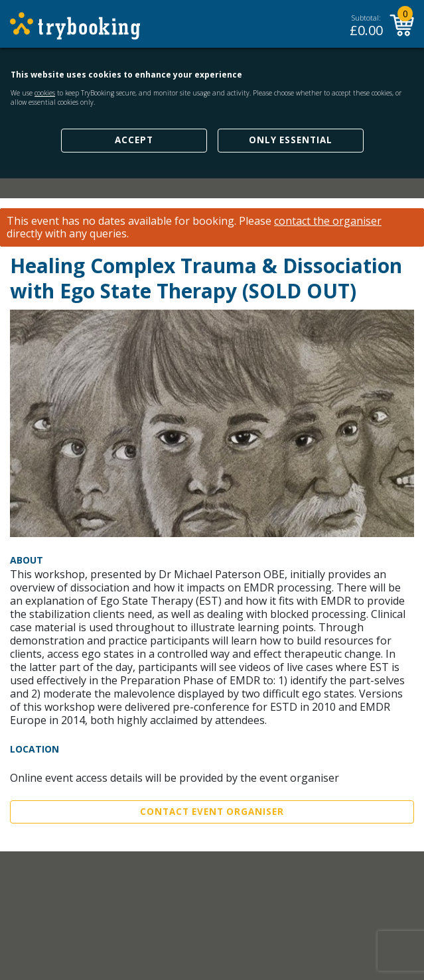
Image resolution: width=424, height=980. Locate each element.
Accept (134, 140)
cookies (45, 93)
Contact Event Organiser (212, 812)
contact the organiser (328, 221)
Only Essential (291, 140)
